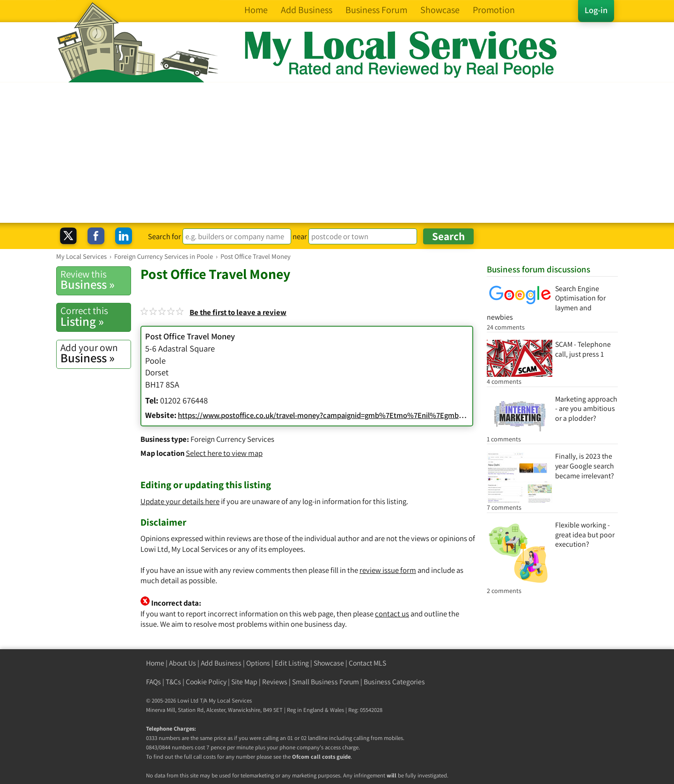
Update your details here (180, 501)
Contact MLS (367, 663)
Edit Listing (292, 663)
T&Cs (173, 682)
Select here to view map (224, 453)
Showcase (329, 663)
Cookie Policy (206, 682)
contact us (392, 614)
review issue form (388, 570)
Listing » (95, 316)
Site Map (244, 682)
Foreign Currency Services (232, 439)
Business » (95, 280)
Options (258, 663)
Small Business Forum (326, 682)
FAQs (154, 682)
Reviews (275, 682)
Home (155, 663)
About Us (183, 663)
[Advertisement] (337, 153)
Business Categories (394, 682)
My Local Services (230, 700)
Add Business (221, 663)
